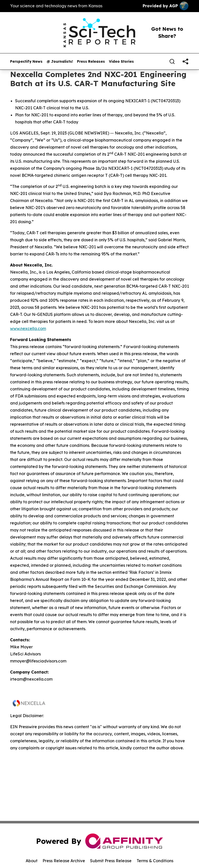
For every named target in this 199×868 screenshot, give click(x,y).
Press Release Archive (64, 861)
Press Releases (91, 62)
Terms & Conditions (155, 861)
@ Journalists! (60, 62)
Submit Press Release (111, 861)
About (32, 861)
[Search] (172, 61)
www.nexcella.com (28, 328)
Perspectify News (26, 62)
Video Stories (121, 62)
